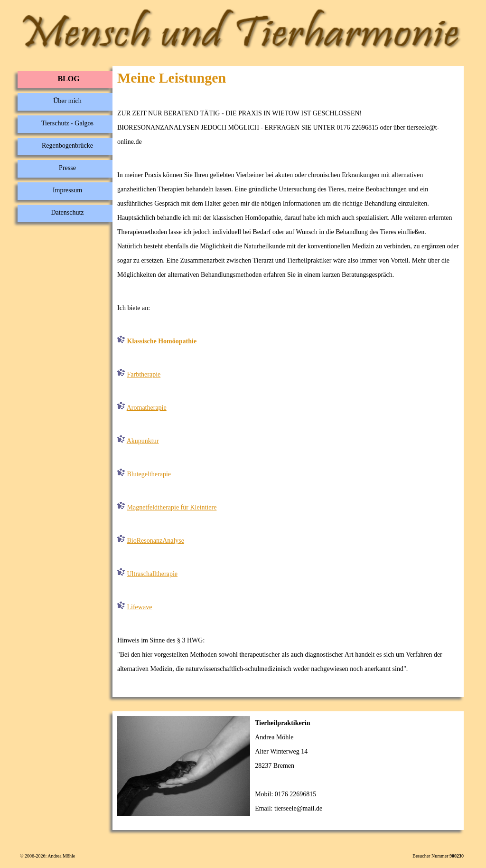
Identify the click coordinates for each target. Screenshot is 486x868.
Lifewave (140, 607)
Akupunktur (143, 441)
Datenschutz (67, 212)
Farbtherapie (144, 374)
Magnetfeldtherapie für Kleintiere (172, 507)
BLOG (68, 79)
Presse (67, 168)
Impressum (67, 190)
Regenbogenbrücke (67, 146)
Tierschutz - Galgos (67, 123)
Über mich (67, 101)
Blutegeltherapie (149, 474)
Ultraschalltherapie (153, 574)
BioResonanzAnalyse (156, 541)
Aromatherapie (147, 408)
